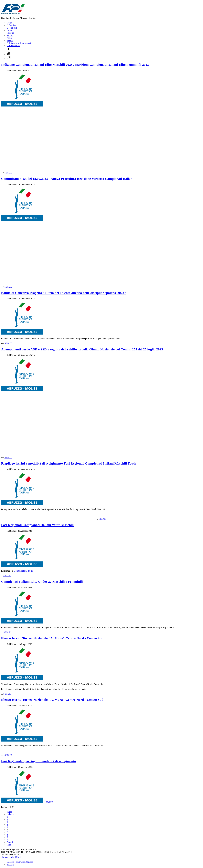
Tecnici (10, 35)
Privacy (10, 864)
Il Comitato (12, 25)
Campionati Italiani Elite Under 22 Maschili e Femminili (42, 582)
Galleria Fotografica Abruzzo (20, 862)
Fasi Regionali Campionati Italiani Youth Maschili (37, 525)
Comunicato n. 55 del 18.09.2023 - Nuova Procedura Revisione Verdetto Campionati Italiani (67, 179)
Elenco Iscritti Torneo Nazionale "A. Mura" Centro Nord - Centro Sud (52, 638)
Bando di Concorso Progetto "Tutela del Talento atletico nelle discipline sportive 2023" (64, 293)
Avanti (10, 842)
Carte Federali (13, 46)
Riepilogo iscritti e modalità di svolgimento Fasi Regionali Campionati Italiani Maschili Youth (69, 463)
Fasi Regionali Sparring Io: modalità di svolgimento (39, 761)
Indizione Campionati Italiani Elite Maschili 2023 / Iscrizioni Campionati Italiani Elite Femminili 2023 (75, 65)
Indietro (10, 814)
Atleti (9, 38)
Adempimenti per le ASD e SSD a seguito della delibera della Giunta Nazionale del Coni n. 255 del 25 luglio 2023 (82, 349)
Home (10, 23)
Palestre (10, 33)
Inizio (9, 812)
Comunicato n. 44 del (24, 571)
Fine (9, 845)
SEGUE (8, 173)
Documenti (12, 28)
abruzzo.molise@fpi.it (11, 857)
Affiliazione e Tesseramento (19, 43)
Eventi (10, 40)
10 (8, 840)
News (9, 30)
